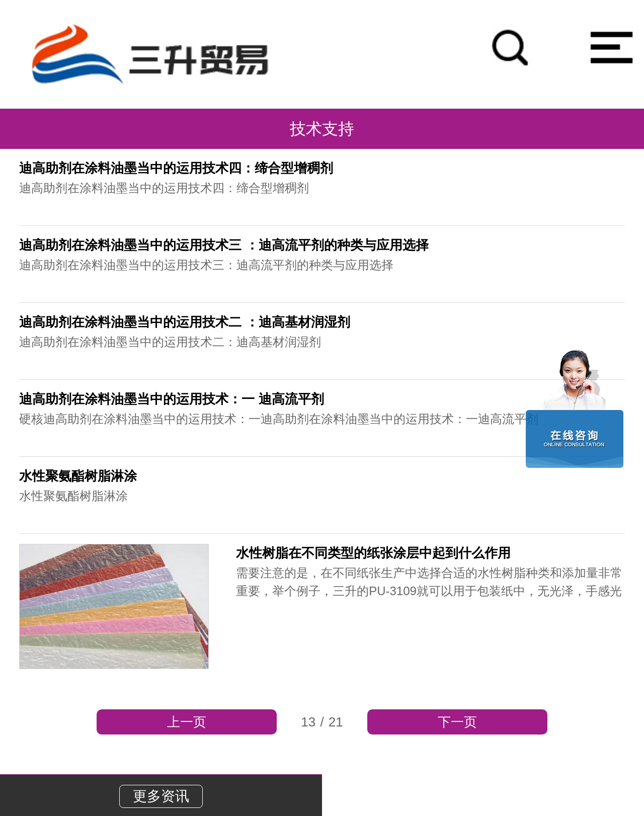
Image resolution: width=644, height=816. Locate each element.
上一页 (187, 722)
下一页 (457, 722)
